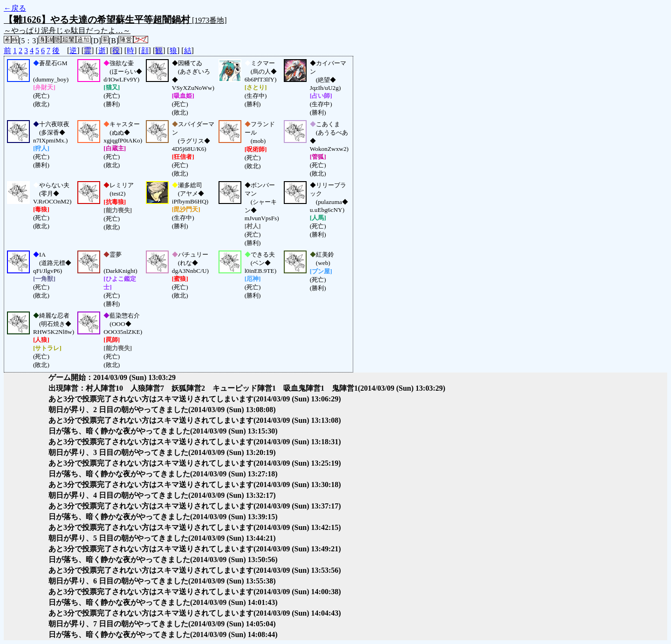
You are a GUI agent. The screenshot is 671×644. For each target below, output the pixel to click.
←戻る (15, 8)
